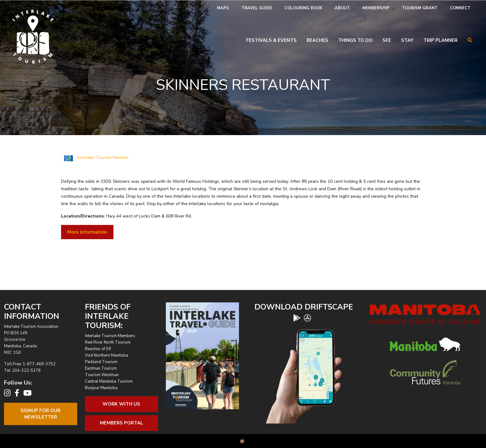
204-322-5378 (26, 371)
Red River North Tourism (108, 342)
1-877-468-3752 (39, 364)
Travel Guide (257, 8)
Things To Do (355, 40)
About (342, 8)
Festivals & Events (271, 40)
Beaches (317, 40)
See (387, 40)
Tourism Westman (102, 375)
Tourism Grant (420, 8)
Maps (223, 8)
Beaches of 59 (98, 349)
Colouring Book (303, 8)
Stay (407, 40)
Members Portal (122, 423)
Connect (460, 8)
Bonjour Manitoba (101, 388)
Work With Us (121, 404)
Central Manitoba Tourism (109, 381)
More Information (87, 232)
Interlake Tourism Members (110, 336)
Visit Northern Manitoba (106, 355)
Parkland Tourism (101, 362)
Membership (376, 8)
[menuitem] (223, 8)
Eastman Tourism (101, 368)
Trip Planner (440, 40)
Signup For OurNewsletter (40, 414)
